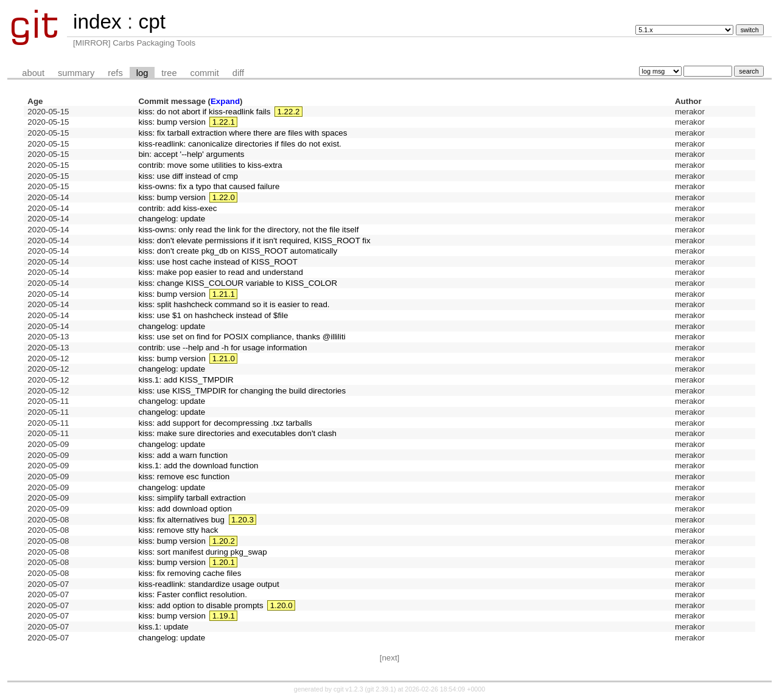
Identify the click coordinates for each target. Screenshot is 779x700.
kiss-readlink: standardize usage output (208, 584)
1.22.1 (224, 122)
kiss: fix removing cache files (190, 573)
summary (76, 73)
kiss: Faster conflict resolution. (193, 594)
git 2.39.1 (380, 689)
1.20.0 (281, 605)
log (142, 73)
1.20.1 (224, 562)
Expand (225, 101)
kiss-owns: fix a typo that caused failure (209, 186)
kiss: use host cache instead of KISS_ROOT (218, 262)
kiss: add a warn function (183, 455)
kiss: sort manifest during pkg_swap (202, 552)
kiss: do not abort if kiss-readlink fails (204, 112)
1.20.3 (243, 520)
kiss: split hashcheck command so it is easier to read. (234, 304)
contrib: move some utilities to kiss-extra (210, 165)
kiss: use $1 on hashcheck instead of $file (213, 315)
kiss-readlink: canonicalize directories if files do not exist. (239, 144)
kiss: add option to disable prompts (201, 605)
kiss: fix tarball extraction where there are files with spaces (243, 133)
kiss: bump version (172, 122)
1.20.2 (224, 541)
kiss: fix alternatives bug (181, 520)
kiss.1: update (163, 627)
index (97, 22)
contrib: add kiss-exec (177, 208)
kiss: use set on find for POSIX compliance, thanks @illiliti (242, 337)
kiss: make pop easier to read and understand (220, 272)
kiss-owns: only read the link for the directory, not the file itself (248, 230)
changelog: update (172, 219)
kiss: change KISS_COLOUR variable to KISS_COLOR (238, 283)
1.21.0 (224, 359)
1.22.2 (288, 112)
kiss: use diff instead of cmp (188, 176)
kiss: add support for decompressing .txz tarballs (225, 423)
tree (169, 73)
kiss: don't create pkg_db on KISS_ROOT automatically (238, 251)
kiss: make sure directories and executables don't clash (237, 433)
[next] (390, 658)
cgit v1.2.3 (348, 689)
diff (238, 73)
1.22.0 (224, 197)
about (33, 73)
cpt (152, 22)
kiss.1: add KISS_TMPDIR (186, 380)
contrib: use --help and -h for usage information (222, 348)
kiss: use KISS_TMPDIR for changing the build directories (242, 391)
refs (115, 73)
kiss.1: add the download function (198, 466)
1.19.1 (224, 616)
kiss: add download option (185, 509)
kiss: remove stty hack (178, 530)
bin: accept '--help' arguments (191, 154)
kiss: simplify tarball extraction (192, 498)
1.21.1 (224, 294)
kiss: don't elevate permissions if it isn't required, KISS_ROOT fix (254, 241)
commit (205, 73)
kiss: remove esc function (184, 476)
